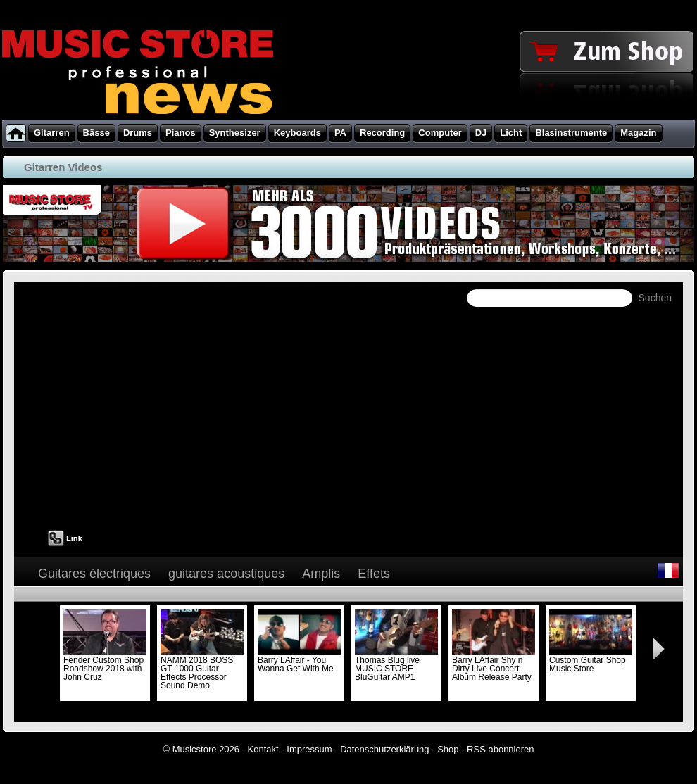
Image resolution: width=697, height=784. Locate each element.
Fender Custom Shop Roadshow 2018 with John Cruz (105, 664)
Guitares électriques (94, 574)
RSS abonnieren (500, 749)
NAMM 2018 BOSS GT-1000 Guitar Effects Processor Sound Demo (202, 669)
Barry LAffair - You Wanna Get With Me (299, 660)
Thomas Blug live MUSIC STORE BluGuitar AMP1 (396, 664)
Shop (448, 749)
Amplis (321, 574)
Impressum (309, 749)
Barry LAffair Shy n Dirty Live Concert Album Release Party (494, 664)
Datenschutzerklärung (384, 749)
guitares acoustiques (226, 574)
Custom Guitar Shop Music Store (591, 660)
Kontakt (263, 749)
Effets (374, 574)
